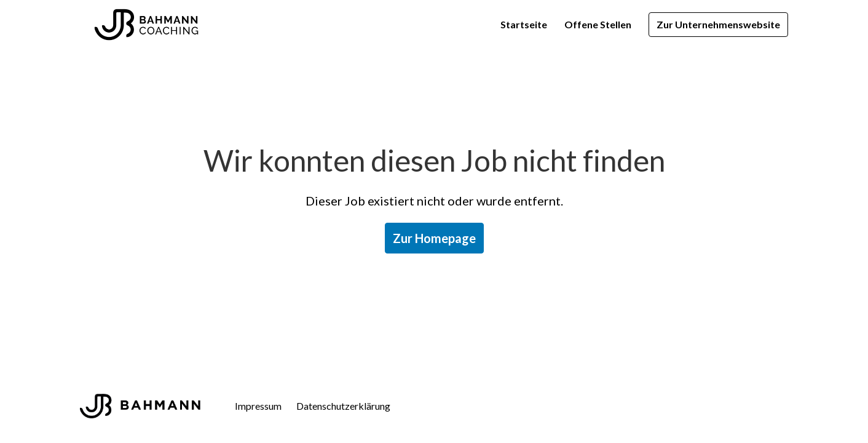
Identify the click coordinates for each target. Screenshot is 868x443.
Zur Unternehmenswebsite (718, 24)
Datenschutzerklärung (343, 406)
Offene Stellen (598, 24)
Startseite (524, 24)
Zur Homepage (434, 238)
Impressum (258, 406)
